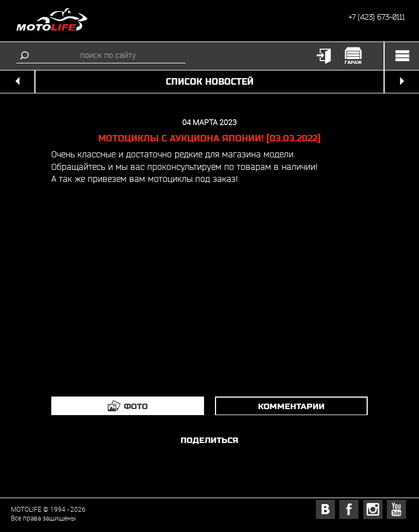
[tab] (128, 406)
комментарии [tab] (291, 406)
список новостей (210, 82)
